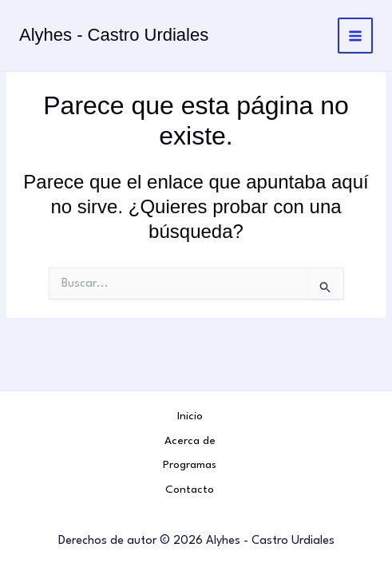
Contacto (190, 490)
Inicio (190, 416)
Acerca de (190, 441)
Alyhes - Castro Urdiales (114, 35)
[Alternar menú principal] (356, 36)
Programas (190, 465)
